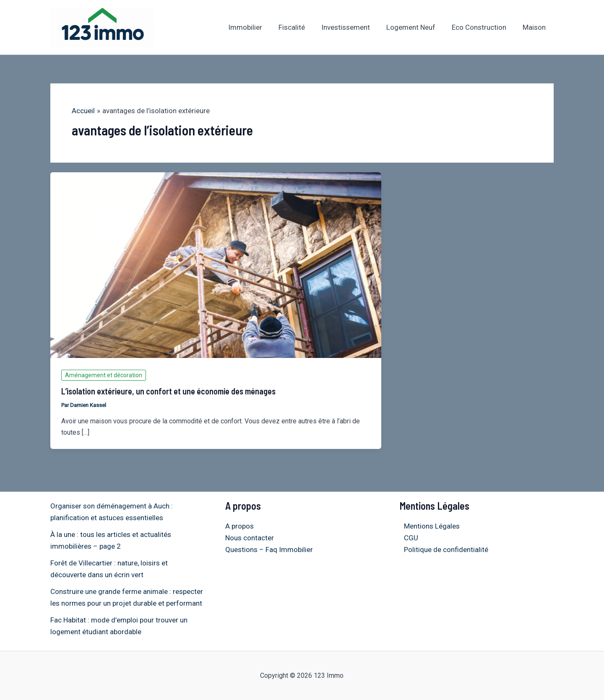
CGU (407, 538)
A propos (240, 526)
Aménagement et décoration (104, 375)
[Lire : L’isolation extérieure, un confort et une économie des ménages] (216, 264)
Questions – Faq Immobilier (269, 550)
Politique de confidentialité (442, 550)
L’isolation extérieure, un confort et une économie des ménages (168, 391)
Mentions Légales (428, 526)
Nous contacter (250, 538)
